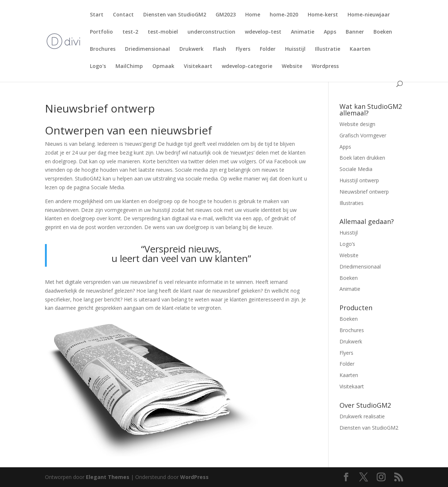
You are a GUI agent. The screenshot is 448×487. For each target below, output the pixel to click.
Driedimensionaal (147, 49)
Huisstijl (295, 49)
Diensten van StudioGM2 (175, 15)
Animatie (303, 32)
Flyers (243, 49)
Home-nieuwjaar (369, 15)
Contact (123, 15)
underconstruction (211, 32)
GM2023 (226, 15)
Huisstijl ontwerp (359, 180)
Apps (330, 32)
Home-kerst (323, 15)
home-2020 (284, 15)
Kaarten (360, 49)
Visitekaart (198, 66)
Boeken (383, 32)
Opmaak (163, 66)
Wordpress (325, 66)
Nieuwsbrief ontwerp (364, 192)
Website (292, 66)
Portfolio (101, 32)
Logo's (98, 66)
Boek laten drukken (362, 158)
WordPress (194, 477)
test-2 (130, 32)
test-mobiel (163, 32)
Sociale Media (356, 169)
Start (97, 15)
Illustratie (328, 49)
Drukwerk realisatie (362, 416)
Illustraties (352, 203)
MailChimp (129, 66)
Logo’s (347, 244)
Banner (355, 32)
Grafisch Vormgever (363, 135)
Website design (357, 124)
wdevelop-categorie (247, 66)
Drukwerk (191, 49)
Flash (220, 49)
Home (253, 15)
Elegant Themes (108, 477)
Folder (268, 49)
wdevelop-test (263, 32)
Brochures (103, 49)
